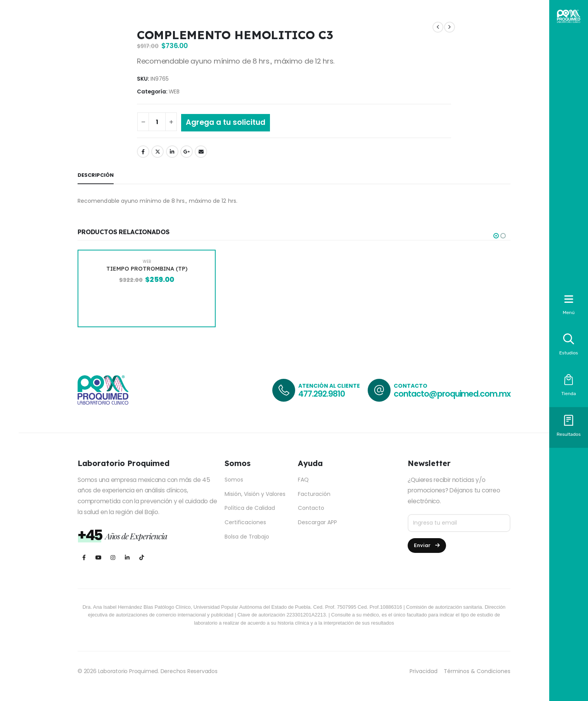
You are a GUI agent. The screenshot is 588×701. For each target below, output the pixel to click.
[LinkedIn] (127, 558)
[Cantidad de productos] (157, 122)
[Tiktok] (141, 558)
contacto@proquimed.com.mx (452, 394)
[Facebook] (84, 558)
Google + (187, 152)
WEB (174, 92)
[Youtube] (98, 558)
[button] (496, 236)
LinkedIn (172, 152)
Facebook (143, 152)
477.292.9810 (321, 394)
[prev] (438, 27)
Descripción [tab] (96, 175)
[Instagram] (113, 558)
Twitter (157, 152)
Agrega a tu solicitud (226, 122)
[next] (450, 27)
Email (201, 152)
